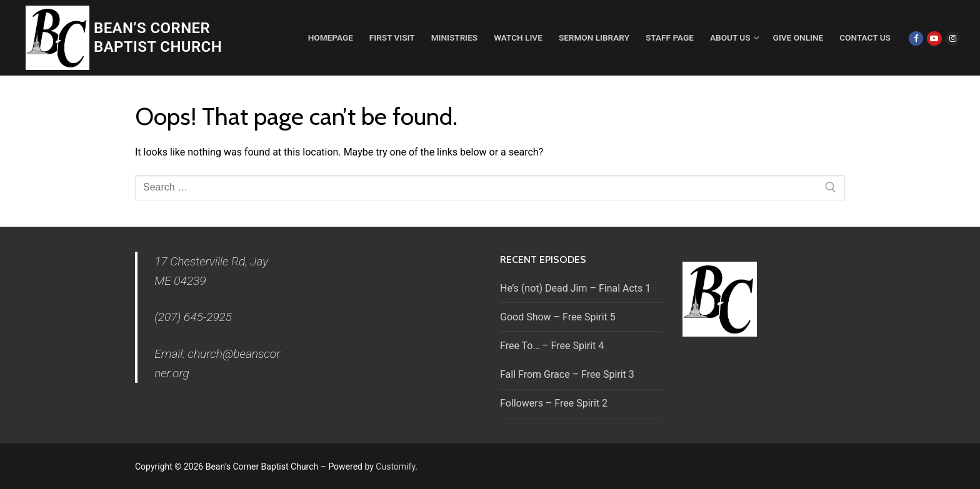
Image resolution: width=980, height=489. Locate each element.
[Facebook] (916, 38)
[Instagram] (953, 38)
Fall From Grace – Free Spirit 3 (567, 374)
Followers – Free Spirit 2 (554, 403)
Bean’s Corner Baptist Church (158, 37)
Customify (395, 467)
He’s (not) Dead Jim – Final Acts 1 (575, 288)
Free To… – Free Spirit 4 (552, 346)
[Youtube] (934, 38)
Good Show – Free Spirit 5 (558, 317)
